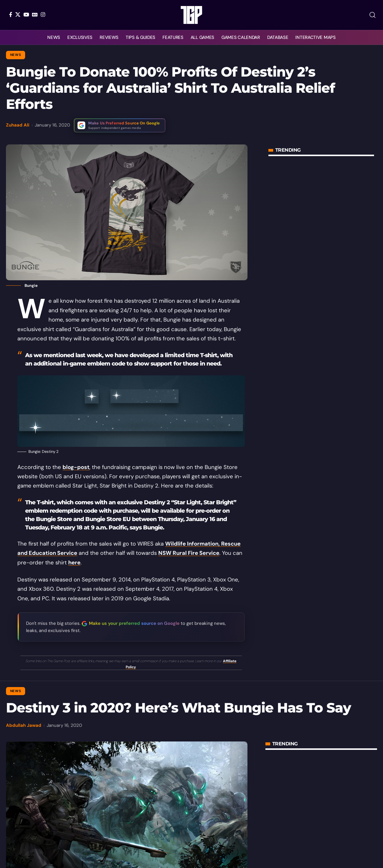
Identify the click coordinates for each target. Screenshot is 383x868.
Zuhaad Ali (18, 125)
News (16, 55)
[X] (18, 15)
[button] (373, 15)
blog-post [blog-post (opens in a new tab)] (76, 467)
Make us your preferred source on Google (134, 623)
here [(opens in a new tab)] (74, 563)
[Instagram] (43, 15)
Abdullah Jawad (24, 725)
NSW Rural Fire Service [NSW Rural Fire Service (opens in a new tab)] (189, 553)
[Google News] (35, 15)
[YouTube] (26, 15)
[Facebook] (11, 15)
